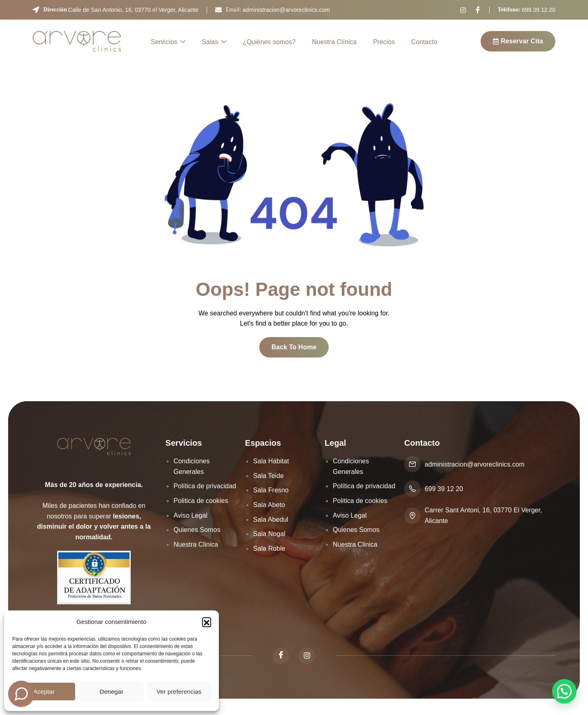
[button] (207, 622)
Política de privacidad (205, 486)
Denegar (111, 692)
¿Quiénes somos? (269, 42)
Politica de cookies (201, 501)
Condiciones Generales (192, 466)
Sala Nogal (269, 534)
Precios (384, 42)
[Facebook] (478, 10)
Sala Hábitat (271, 461)
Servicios (168, 42)
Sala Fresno (271, 490)
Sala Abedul (271, 519)
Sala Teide (268, 476)
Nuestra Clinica (196, 544)
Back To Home (294, 347)
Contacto (424, 42)
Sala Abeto (269, 505)
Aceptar (44, 692)
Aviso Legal (190, 515)
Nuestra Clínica (334, 42)
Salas (214, 42)
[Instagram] (463, 10)
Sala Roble (269, 549)
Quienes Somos (197, 530)
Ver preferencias (179, 692)
